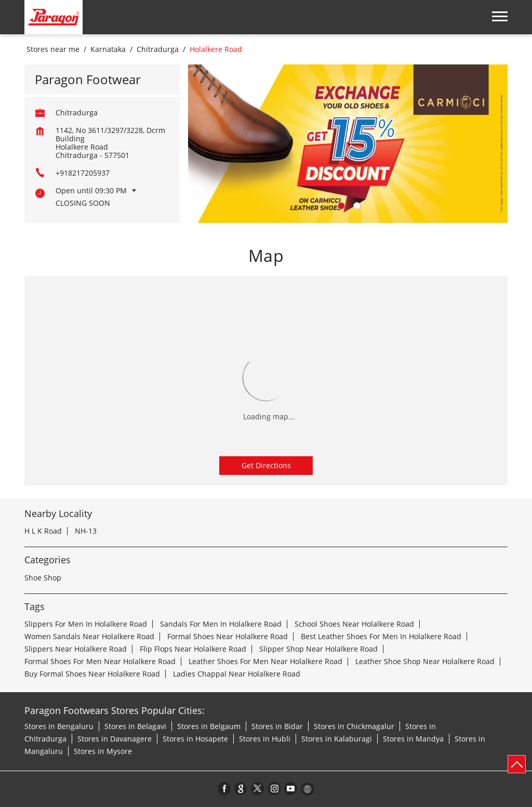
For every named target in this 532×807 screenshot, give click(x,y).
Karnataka (108, 49)
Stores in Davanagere (115, 739)
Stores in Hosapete (195, 739)
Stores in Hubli (265, 739)
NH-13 (86, 531)
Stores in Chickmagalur (354, 726)
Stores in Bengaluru (59, 726)
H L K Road (43, 531)
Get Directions (266, 465)
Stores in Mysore (103, 751)
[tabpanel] (348, 144)
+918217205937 (83, 173)
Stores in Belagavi (135, 726)
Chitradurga (158, 49)
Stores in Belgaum (209, 726)
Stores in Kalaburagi (337, 739)
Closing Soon (83, 203)
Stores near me (53, 49)
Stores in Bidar (277, 726)
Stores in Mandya (413, 739)
